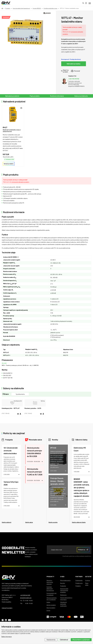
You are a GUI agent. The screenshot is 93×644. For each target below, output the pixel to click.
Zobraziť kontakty (7, 608)
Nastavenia (51, 640)
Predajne (78, 586)
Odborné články (81, 440)
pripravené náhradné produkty (20, 182)
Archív (48, 610)
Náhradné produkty (74, 64)
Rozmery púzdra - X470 (33, 408)
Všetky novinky (53, 522)
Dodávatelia (79, 580)
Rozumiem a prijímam (81, 640)
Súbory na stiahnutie (81, 96)
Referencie (63, 595)
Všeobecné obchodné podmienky (63, 604)
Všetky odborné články (79, 522)
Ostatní (88, 577)
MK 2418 (4, 363)
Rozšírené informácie (57, 96)
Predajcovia (79, 583)
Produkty (50, 577)
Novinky (55, 440)
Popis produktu (35, 96)
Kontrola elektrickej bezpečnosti (50, 589)
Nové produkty (51, 608)
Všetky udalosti (7, 522)
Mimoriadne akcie (35, 440)
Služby (48, 602)
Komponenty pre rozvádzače (51, 594)
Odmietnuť (64, 640)
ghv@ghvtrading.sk (26, 598)
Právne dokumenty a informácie (66, 599)
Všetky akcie (29, 522)
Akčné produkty (51, 605)
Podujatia (9, 440)
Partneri (79, 577)
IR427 (5, 127)
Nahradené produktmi (12, 96)
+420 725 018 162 (74, 79)
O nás (62, 577)
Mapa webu (87, 584)
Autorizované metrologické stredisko (64, 590)
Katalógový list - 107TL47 (11, 408)
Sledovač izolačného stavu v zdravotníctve (12, 131)
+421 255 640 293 (25, 595)
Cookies (88, 580)
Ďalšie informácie (7, 637)
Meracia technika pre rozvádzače (52, 599)
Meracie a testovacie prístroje (50, 582)
